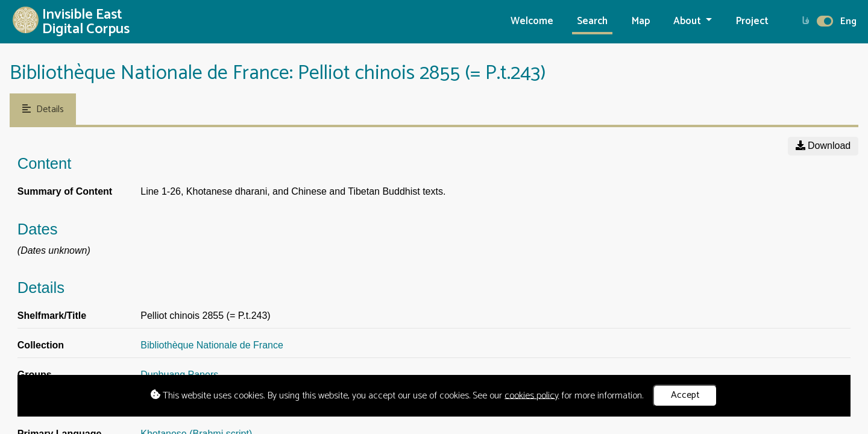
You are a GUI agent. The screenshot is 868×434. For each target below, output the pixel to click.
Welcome (532, 21)
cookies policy (532, 395)
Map (641, 21)
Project (752, 21)
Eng (848, 21)
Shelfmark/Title (52, 316)
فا (806, 21)
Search (592, 21)
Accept (685, 395)
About (688, 21)
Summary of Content (65, 191)
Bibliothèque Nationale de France (212, 345)
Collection (41, 345)
